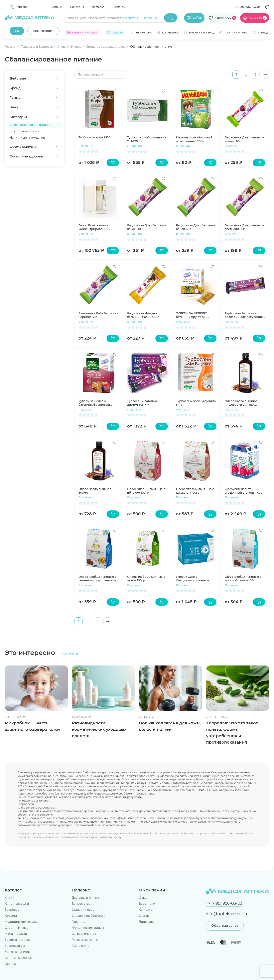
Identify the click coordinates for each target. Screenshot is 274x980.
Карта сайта (81, 946)
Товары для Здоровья (37, 47)
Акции (10, 898)
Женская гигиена (18, 952)
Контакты (119, 7)
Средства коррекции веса (106, 47)
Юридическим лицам (88, 928)
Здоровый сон (15, 946)
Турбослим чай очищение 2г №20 (147, 139)
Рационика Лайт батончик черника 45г (98, 315)
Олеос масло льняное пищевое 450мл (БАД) (241, 403)
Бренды (11, 964)
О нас (143, 898)
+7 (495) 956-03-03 (247, 7)
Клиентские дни (17, 904)
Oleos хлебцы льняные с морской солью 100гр (243, 579)
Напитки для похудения (27, 138)
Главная (11, 47)
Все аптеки (147, 904)
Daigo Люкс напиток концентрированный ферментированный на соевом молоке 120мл (96, 227)
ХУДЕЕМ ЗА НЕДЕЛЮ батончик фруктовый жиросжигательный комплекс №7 (192, 315)
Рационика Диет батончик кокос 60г (147, 227)
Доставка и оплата (85, 898)
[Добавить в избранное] (115, 91)
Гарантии (79, 922)
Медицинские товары (21, 922)
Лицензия (77, 7)
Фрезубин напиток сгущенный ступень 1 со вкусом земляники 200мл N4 (244, 491)
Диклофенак (149, 18)
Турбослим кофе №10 (94, 137)
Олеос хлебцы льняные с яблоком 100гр (146, 491)
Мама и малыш (16, 934)
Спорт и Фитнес (70, 47)
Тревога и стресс (18, 940)
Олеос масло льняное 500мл (95, 491)
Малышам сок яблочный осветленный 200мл (194, 139)
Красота (11, 916)
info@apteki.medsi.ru (227, 914)
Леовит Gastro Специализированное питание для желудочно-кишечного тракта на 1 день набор (195, 579)
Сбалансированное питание (31, 125)
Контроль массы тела (25, 131)
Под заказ (183, 322)
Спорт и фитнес (17, 928)
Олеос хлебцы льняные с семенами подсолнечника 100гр (98, 579)
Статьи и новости (85, 910)
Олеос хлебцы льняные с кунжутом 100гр (195, 491)
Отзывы (145, 916)
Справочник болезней (88, 916)
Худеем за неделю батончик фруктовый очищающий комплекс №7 (98, 403)
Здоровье (12, 910)
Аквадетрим (131, 18)
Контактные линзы (19, 958)
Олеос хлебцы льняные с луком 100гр (146, 579)
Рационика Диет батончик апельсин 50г (245, 227)
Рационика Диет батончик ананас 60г (245, 139)
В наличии (86, 146)
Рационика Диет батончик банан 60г (196, 227)
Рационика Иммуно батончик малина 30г (143, 315)
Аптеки (57, 7)
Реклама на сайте (85, 940)
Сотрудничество (84, 934)
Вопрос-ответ (82, 904)
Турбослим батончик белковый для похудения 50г (244, 315)
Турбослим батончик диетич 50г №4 (143, 403)
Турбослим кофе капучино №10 (196, 403)
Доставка (98, 7)
